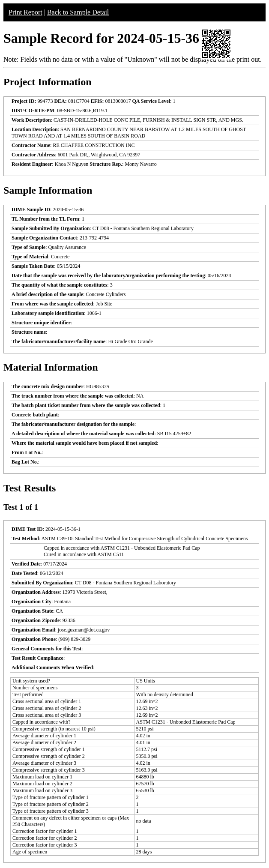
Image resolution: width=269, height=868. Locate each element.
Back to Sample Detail (78, 12)
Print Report (25, 12)
